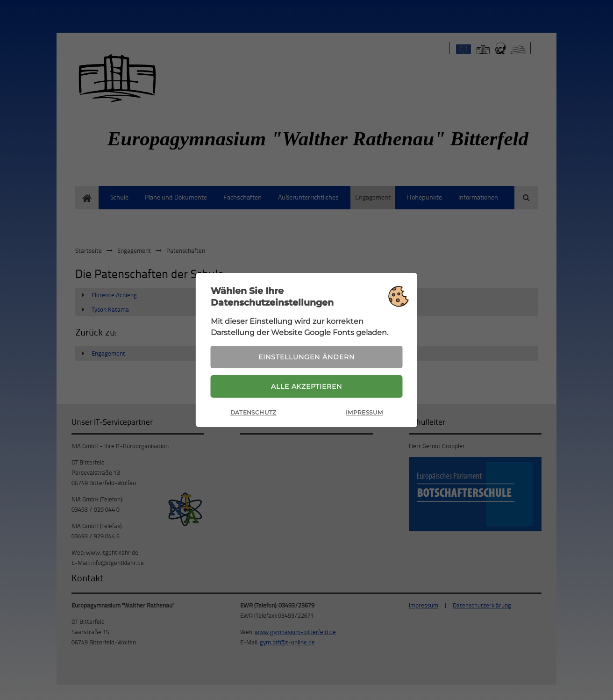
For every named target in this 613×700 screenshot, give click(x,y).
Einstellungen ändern (306, 357)
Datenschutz (253, 413)
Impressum (364, 413)
